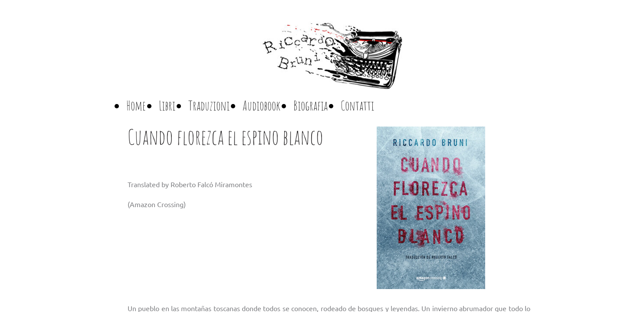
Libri (167, 106)
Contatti (357, 106)
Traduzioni (209, 106)
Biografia (310, 106)
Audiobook (261, 106)
